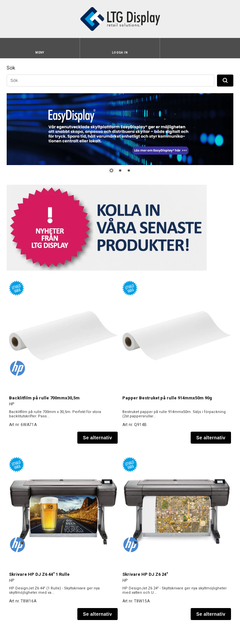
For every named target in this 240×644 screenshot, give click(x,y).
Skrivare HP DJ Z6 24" (145, 574)
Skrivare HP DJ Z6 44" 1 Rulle (39, 574)
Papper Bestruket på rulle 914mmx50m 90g (167, 398)
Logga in (120, 53)
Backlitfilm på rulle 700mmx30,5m (44, 398)
